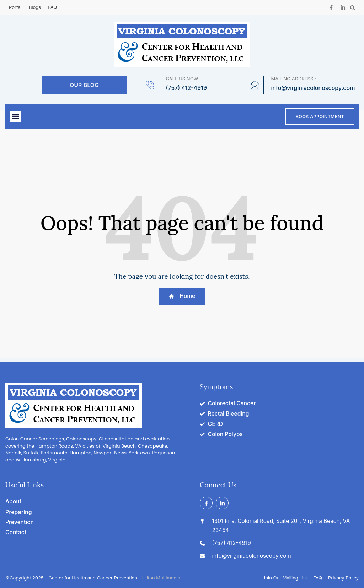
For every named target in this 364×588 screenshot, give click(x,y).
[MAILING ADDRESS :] (255, 85)
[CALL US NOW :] (150, 85)
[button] (353, 8)
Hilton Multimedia (161, 578)
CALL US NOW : (183, 79)
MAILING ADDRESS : (293, 79)
